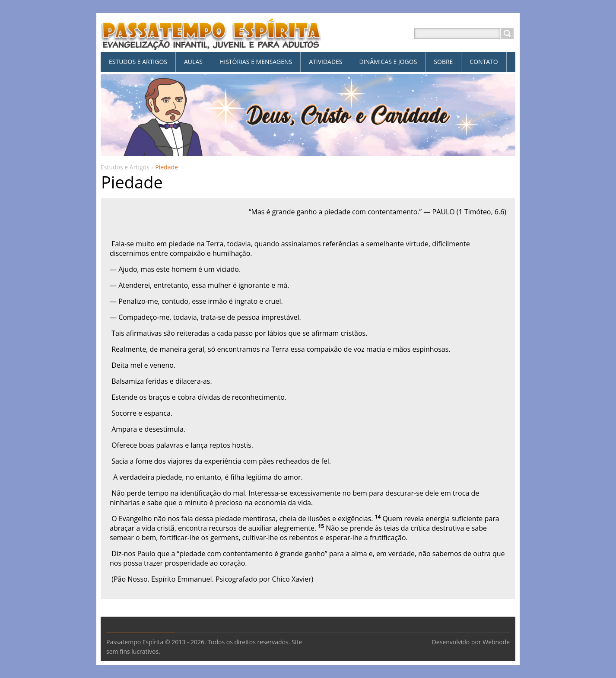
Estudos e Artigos (125, 167)
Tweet (169, 604)
